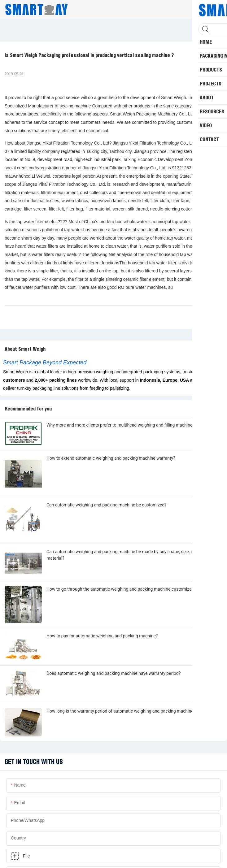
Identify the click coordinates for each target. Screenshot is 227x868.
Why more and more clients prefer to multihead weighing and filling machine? (120, 425)
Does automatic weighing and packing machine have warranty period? (113, 673)
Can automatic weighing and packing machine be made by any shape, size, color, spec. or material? (132, 555)
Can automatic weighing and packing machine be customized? (107, 505)
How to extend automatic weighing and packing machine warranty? (111, 458)
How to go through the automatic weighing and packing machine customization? (124, 589)
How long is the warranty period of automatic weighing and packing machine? (121, 711)
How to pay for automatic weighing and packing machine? (102, 636)
